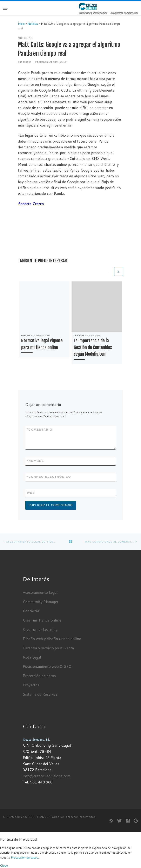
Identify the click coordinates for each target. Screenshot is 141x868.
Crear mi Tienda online (42, 620)
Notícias (33, 24)
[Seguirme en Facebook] (128, 821)
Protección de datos (39, 676)
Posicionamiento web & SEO (47, 666)
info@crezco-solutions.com (46, 776)
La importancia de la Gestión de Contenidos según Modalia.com (93, 347)
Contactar (31, 611)
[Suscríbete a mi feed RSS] (111, 821)
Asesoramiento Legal (40, 592)
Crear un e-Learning (40, 629)
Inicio (21, 24)
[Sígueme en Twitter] (120, 821)
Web (31, 493)
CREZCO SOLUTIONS (31, 817)
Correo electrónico (49, 477)
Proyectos (31, 685)
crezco (27, 62)
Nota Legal (32, 657)
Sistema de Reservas (40, 694)
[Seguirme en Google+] (136, 821)
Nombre (36, 461)
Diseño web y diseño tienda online (52, 639)
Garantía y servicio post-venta (48, 648)
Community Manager (41, 602)
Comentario (40, 430)
